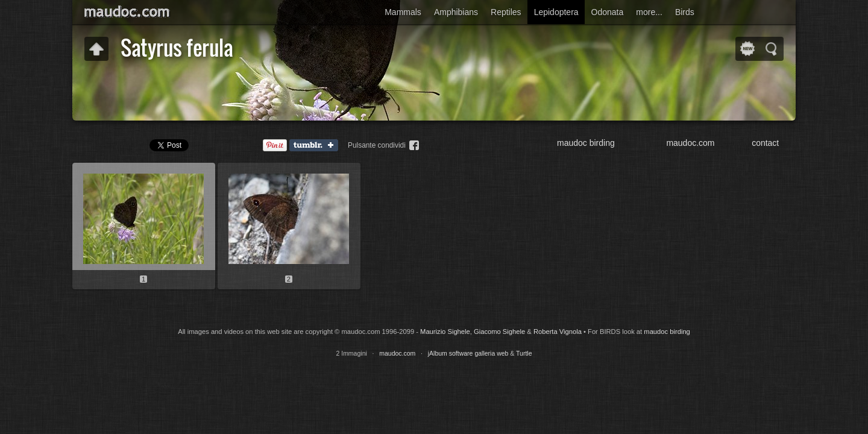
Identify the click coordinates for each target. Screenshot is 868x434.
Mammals (403, 12)
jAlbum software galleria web (468, 353)
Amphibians (456, 12)
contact (765, 143)
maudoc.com (690, 143)
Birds (685, 12)
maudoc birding (586, 143)
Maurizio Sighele (445, 332)
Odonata (608, 12)
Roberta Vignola (558, 332)
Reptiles (506, 12)
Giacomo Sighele (499, 332)
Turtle (524, 353)
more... (649, 12)
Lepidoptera (556, 12)
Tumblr (316, 146)
